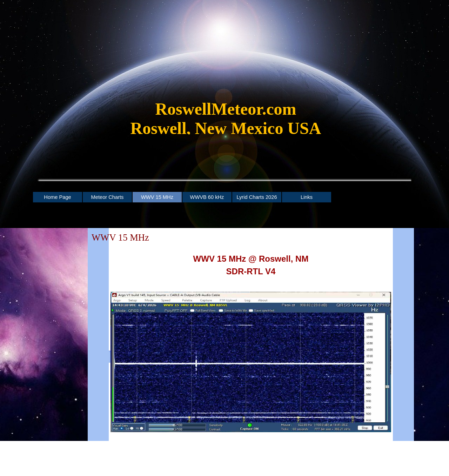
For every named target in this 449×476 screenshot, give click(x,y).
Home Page (57, 197)
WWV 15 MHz (157, 197)
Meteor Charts (108, 197)
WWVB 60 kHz (207, 197)
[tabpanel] (226, 122)
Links (307, 197)
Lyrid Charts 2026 (257, 197)
